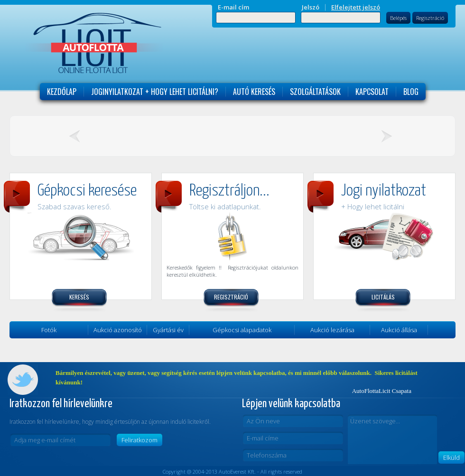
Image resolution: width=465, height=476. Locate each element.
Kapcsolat (372, 92)
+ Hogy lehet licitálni (373, 206)
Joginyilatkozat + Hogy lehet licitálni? (155, 92)
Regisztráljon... (229, 191)
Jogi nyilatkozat (384, 191)
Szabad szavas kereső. (74, 206)
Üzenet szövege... (392, 439)
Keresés (79, 297)
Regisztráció (430, 18)
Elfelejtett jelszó (356, 7)
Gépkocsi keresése (87, 191)
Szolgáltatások (315, 92)
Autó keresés (254, 92)
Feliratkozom (139, 440)
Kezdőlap (62, 92)
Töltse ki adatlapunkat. (225, 206)
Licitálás (383, 297)
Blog (411, 92)
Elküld (451, 457)
